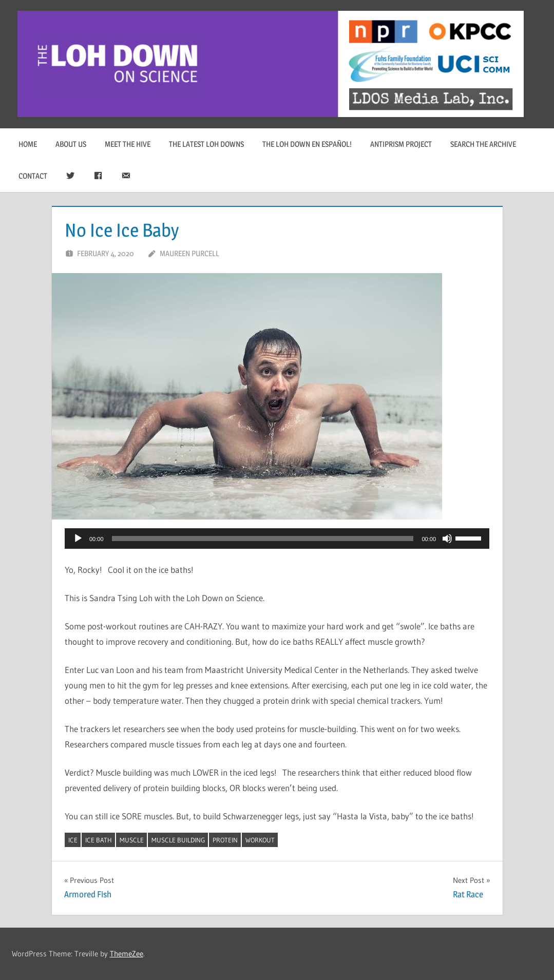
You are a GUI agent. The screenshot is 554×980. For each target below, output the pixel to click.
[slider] (263, 539)
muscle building (178, 840)
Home (28, 144)
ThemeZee (127, 954)
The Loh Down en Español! (307, 144)
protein (225, 840)
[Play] (78, 539)
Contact (33, 176)
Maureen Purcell (189, 253)
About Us (71, 144)
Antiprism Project (401, 144)
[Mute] (447, 539)
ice (73, 840)
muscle (132, 840)
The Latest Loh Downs (206, 144)
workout (260, 840)
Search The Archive (483, 144)
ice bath (99, 840)
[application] (277, 539)
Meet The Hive (128, 144)
